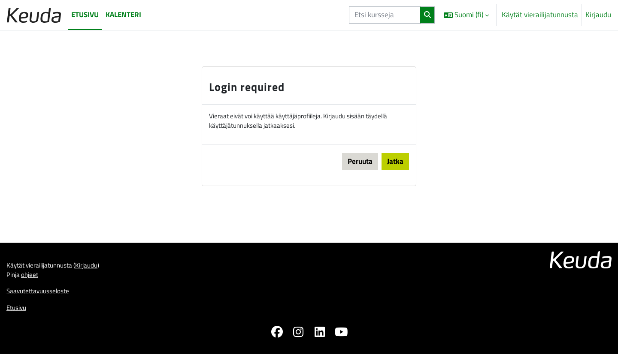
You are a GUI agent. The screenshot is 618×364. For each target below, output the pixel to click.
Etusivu (18, 316)
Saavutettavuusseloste (42, 299)
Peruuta (360, 164)
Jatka (395, 164)
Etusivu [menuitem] (85, 15)
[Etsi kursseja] (385, 15)
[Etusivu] (34, 15)
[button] (466, 15)
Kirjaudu (598, 15)
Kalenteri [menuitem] (123, 15)
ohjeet (33, 281)
